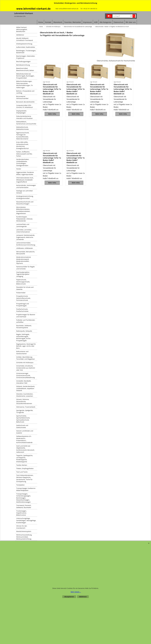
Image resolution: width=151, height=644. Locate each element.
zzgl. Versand (46, 82)
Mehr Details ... (76, 592)
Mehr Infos (52, 114)
